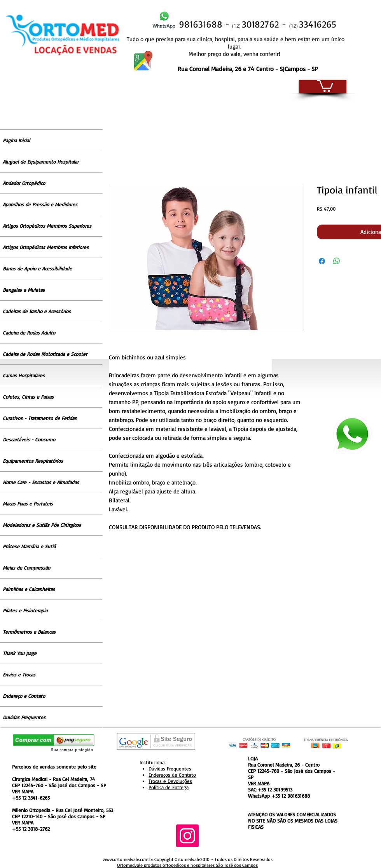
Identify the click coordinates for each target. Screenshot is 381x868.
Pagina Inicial (16, 140)
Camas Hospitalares (24, 375)
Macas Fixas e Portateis (28, 504)
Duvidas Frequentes (24, 717)
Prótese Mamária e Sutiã (29, 546)
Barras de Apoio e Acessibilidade (37, 268)
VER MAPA (23, 791)
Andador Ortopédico (24, 183)
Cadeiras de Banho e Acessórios (37, 311)
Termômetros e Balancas (29, 632)
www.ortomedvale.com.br (128, 859)
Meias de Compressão (26, 568)
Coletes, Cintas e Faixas (28, 397)
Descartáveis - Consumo (29, 439)
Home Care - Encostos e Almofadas (41, 482)
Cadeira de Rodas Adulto (29, 333)
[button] (325, 85)
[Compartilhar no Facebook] (322, 261)
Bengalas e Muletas (24, 290)
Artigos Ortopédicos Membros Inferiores (46, 247)
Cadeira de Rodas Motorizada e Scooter (45, 354)
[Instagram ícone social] (187, 836)
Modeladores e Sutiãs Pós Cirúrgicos (42, 525)
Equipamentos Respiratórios (33, 461)
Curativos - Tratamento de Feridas (40, 418)
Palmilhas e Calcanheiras (29, 589)
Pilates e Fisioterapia (25, 610)
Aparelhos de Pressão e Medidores (40, 204)
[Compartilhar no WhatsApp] (337, 261)
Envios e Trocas (19, 675)
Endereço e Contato (24, 696)
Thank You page (20, 653)
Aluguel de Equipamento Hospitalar (41, 162)
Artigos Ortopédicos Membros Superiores (47, 226)
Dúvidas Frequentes (170, 769)
